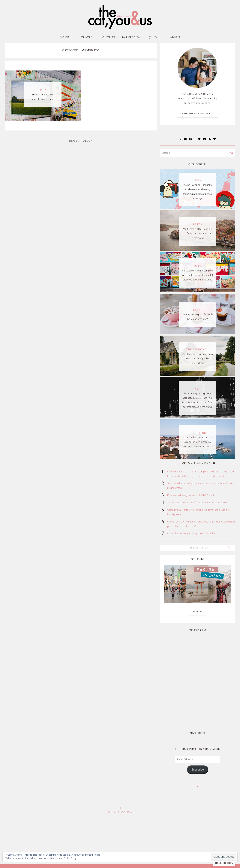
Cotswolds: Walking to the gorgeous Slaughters (192, 533)
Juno (153, 37)
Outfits (109, 37)
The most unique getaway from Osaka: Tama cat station (197, 503)
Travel (87, 37)
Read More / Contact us (198, 114)
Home (65, 37)
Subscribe (197, 725)
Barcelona (131, 37)
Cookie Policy (70, 858)
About (175, 37)
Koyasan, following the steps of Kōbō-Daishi (190, 495)
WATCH (198, 612)
